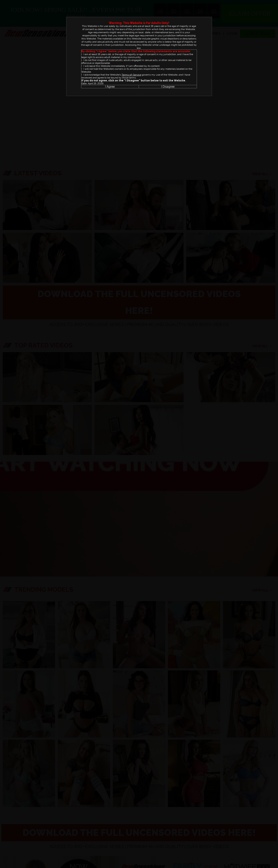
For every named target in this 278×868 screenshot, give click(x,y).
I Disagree (168, 87)
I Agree (110, 87)
